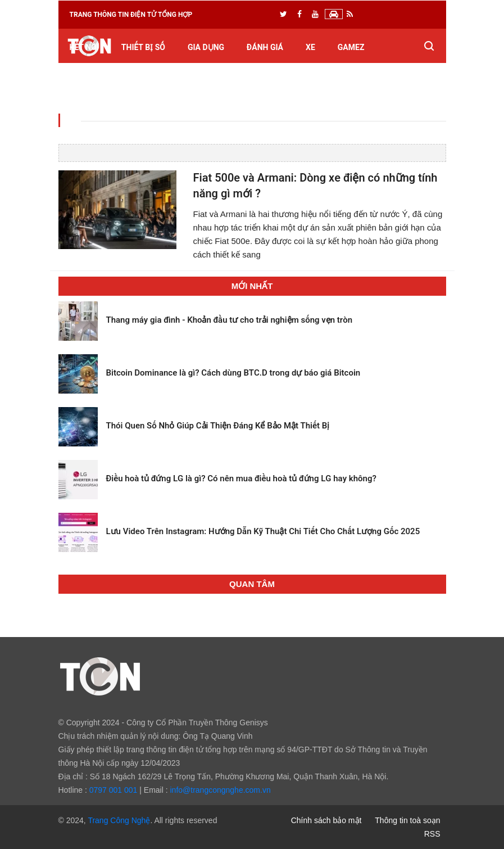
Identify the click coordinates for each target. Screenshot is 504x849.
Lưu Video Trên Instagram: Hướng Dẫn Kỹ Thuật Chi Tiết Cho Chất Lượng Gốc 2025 (263, 531)
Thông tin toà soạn (407, 820)
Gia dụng (206, 48)
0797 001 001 (113, 790)
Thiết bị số (143, 48)
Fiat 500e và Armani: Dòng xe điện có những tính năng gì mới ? (315, 186)
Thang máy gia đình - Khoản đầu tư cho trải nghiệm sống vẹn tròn (230, 320)
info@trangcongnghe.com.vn (220, 790)
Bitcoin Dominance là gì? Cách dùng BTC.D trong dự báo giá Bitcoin (233, 373)
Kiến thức (90, 81)
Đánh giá (265, 48)
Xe (310, 48)
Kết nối (84, 48)
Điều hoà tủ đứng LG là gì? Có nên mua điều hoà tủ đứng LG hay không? (241, 478)
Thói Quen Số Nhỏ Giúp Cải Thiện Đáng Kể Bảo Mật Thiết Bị (218, 426)
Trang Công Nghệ (119, 820)
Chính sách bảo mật (326, 820)
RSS (432, 834)
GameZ (351, 48)
